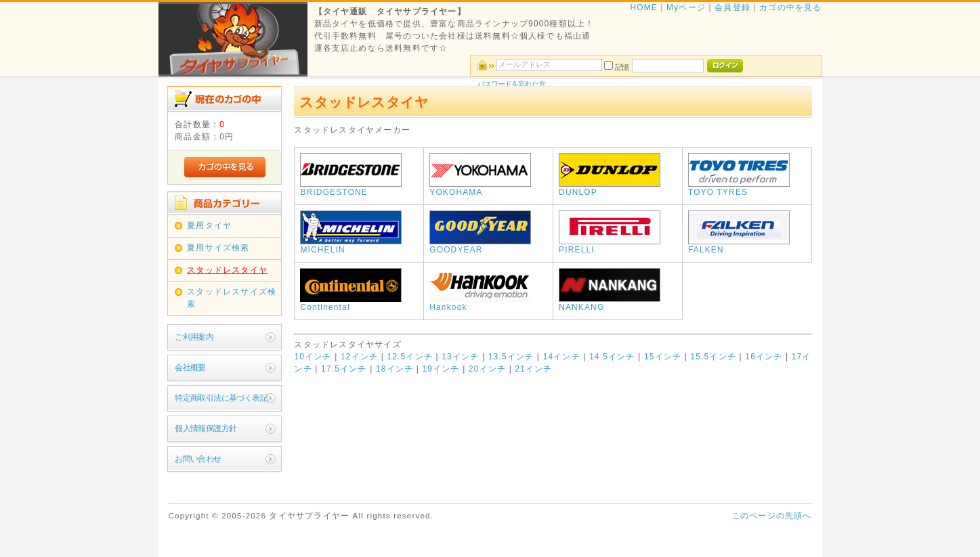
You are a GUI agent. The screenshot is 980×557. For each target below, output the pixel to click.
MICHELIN (351, 246)
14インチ (562, 357)
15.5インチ (713, 357)
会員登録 (732, 7)
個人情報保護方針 (206, 428)
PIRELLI (610, 246)
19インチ (441, 369)
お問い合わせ (198, 459)
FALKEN (739, 246)
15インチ (663, 357)
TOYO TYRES (739, 188)
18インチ (395, 369)
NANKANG (610, 303)
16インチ (764, 357)
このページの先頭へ (772, 516)
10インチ (313, 357)
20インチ (487, 369)
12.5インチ (410, 357)
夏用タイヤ (209, 225)
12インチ (359, 357)
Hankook (480, 303)
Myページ (686, 7)
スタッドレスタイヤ (227, 270)
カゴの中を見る (790, 7)
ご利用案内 (194, 337)
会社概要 (190, 367)
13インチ (460, 357)
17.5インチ (344, 369)
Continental (351, 303)
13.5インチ (511, 357)
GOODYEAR (480, 246)
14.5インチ (612, 357)
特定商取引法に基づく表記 (221, 398)
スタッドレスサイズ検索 (232, 298)
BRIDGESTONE (351, 188)
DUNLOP (610, 188)
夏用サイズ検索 (218, 248)
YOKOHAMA (480, 188)
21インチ (533, 369)
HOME (644, 7)
